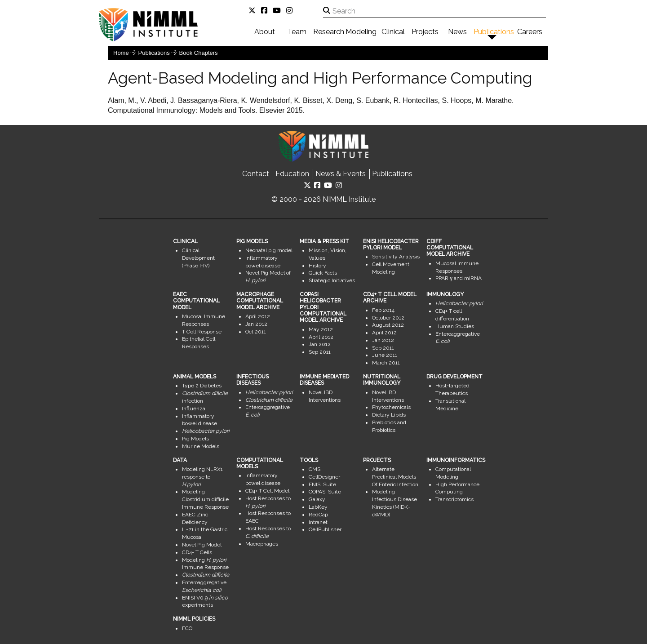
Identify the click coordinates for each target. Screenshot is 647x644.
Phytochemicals (391, 407)
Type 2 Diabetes (202, 386)
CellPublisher (325, 529)
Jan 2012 (256, 324)
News (457, 32)
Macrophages (262, 544)
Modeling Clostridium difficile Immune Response (205, 499)
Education (292, 174)
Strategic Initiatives (332, 280)
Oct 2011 (256, 332)
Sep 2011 (320, 352)
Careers (530, 32)
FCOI (188, 628)
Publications (494, 32)
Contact (256, 174)
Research (329, 32)
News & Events (341, 174)
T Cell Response (202, 332)
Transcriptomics (454, 499)
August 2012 (388, 325)
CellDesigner (324, 477)
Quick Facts (323, 273)
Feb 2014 (383, 310)
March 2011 (386, 363)
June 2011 (385, 355)
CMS (315, 469)
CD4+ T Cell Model (267, 491)
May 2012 (321, 329)
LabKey (318, 507)
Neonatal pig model (269, 250)
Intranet (318, 522)
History (317, 266)
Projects (425, 32)
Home (121, 53)
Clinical (393, 32)
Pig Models (195, 439)
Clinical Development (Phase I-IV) (198, 258)
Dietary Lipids (389, 415)
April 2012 (258, 316)
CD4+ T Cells (197, 552)
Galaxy (317, 499)
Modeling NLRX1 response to (202, 477)
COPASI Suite (325, 492)
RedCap (318, 515)
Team (297, 32)
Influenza (194, 409)
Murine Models (201, 446)
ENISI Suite (322, 484)
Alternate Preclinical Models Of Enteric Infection (395, 477)
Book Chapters (199, 53)
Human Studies (455, 326)
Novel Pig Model (202, 545)
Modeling (361, 32)
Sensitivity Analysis (396, 257)
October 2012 (388, 318)
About (265, 32)
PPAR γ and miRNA (459, 278)
